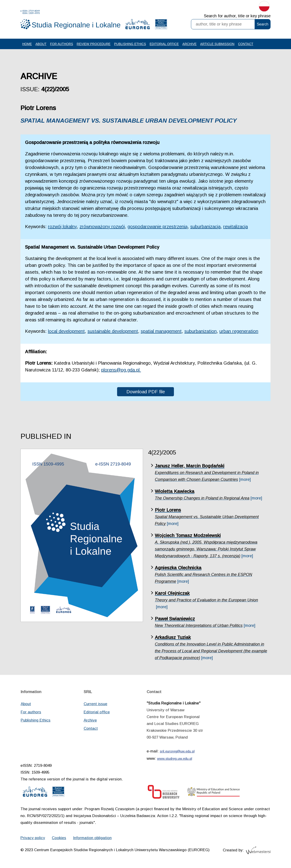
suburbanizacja (205, 227)
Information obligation (92, 838)
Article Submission (217, 44)
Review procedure (94, 44)
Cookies (59, 838)
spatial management (161, 331)
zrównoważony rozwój (102, 227)
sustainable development (113, 331)
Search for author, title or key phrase (237, 16)
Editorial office (164, 44)
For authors (61, 44)
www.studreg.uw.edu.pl (175, 758)
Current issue (95, 704)
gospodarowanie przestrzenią (158, 227)
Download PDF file (146, 392)
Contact (246, 44)
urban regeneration (239, 331)
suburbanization (201, 331)
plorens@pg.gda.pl (121, 370)
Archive (189, 44)
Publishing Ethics (130, 44)
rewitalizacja (236, 227)
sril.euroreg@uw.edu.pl (177, 751)
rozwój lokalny (62, 227)
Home (27, 44)
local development (66, 331)
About (41, 44)
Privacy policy (33, 838)
